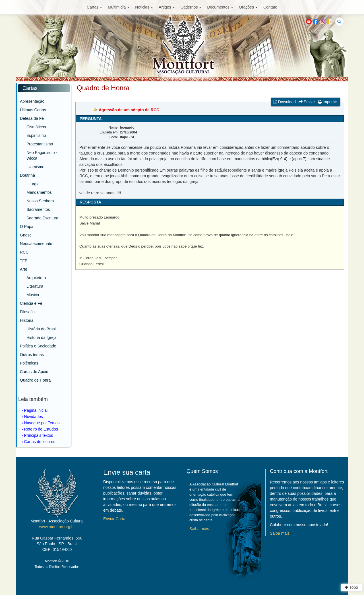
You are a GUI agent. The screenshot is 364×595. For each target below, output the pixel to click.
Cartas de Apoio (34, 372)
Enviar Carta (114, 519)
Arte (24, 269)
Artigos (167, 7)
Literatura (35, 286)
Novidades (34, 417)
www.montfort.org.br (57, 527)
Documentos (220, 7)
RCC (24, 252)
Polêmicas (29, 363)
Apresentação (32, 101)
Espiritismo (36, 135)
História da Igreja (42, 337)
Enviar (307, 102)
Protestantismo (40, 144)
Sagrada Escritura (42, 218)
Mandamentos (39, 192)
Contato (270, 7)
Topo (351, 587)
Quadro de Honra (35, 380)
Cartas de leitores (40, 442)
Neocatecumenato (36, 244)
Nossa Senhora (40, 201)
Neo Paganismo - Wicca (42, 155)
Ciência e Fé (31, 303)
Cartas (94, 7)
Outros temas (32, 355)
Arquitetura (36, 278)
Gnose (26, 235)
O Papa (27, 227)
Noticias (144, 7)
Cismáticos (36, 127)
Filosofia (27, 312)
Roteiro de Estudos (41, 429)
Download (285, 102)
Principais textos (39, 435)
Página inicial (36, 410)
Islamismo (35, 167)
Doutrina (27, 175)
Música (33, 295)
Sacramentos (38, 209)
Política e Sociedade (38, 346)
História (27, 320)
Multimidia (119, 7)
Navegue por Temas (42, 423)
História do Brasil (42, 329)
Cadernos (191, 7)
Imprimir (327, 102)
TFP (24, 261)
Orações (248, 7)
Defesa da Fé (32, 118)
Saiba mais (199, 529)
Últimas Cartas (33, 110)
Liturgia (33, 184)
